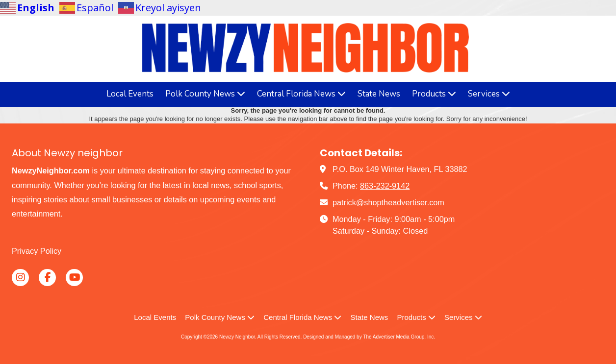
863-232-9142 (385, 186)
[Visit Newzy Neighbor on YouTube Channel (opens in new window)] (74, 278)
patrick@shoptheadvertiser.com (388, 202)
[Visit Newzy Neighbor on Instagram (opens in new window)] (20, 278)
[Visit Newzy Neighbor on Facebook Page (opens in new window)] (47, 278)
